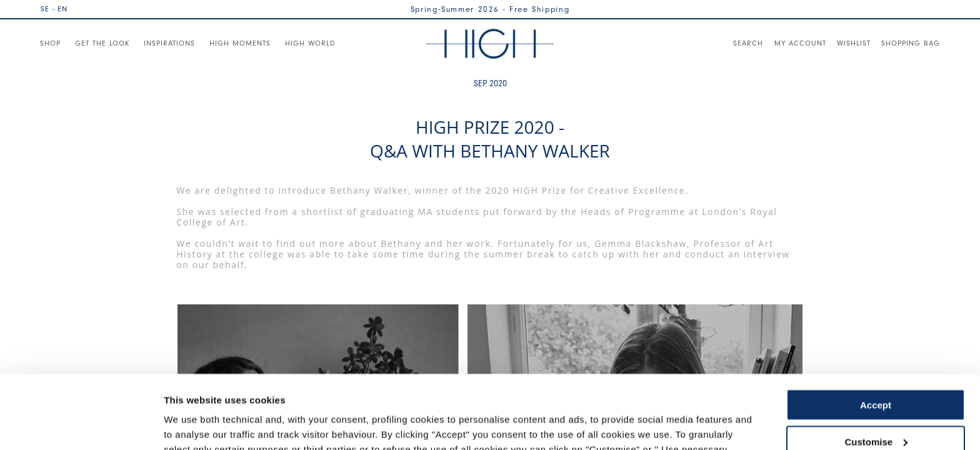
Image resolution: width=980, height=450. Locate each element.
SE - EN (54, 9)
